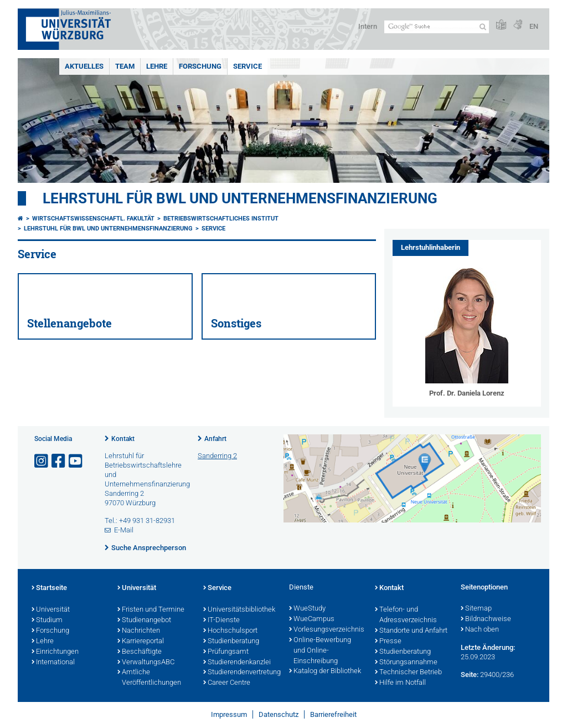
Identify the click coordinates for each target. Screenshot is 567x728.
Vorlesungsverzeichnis (326, 630)
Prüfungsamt (226, 652)
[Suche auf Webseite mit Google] (437, 27)
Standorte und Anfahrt (411, 631)
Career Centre (227, 683)
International (53, 663)
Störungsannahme (406, 663)
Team (125, 66)
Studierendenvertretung (241, 673)
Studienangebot (144, 621)
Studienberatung (231, 642)
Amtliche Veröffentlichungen (149, 678)
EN (534, 26)
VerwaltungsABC (146, 663)
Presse (388, 642)
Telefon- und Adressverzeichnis (406, 615)
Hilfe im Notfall (400, 683)
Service (248, 66)
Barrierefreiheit (333, 714)
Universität (51, 610)
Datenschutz (279, 714)
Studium (47, 621)
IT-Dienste (221, 621)
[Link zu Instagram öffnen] (42, 461)
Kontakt (123, 439)
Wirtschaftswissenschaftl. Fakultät (93, 219)
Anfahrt (215, 439)
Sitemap (476, 609)
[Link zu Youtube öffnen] (76, 461)
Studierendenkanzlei (237, 663)
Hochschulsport (230, 631)
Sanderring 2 (217, 456)
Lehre (157, 66)
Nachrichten (139, 631)
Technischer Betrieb (408, 673)
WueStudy (307, 609)
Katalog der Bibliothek (325, 671)
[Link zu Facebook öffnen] (59, 461)
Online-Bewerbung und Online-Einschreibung (320, 651)
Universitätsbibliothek (239, 610)
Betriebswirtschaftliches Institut (221, 219)
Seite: (470, 675)
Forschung (200, 66)
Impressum (229, 714)
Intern (368, 26)
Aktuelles (84, 66)
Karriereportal (141, 642)
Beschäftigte (140, 652)
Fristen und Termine (151, 610)
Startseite (49, 588)
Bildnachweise (486, 619)
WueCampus (312, 619)
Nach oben (480, 630)
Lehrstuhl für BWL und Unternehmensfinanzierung (240, 198)
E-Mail (124, 530)
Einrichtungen (55, 652)
